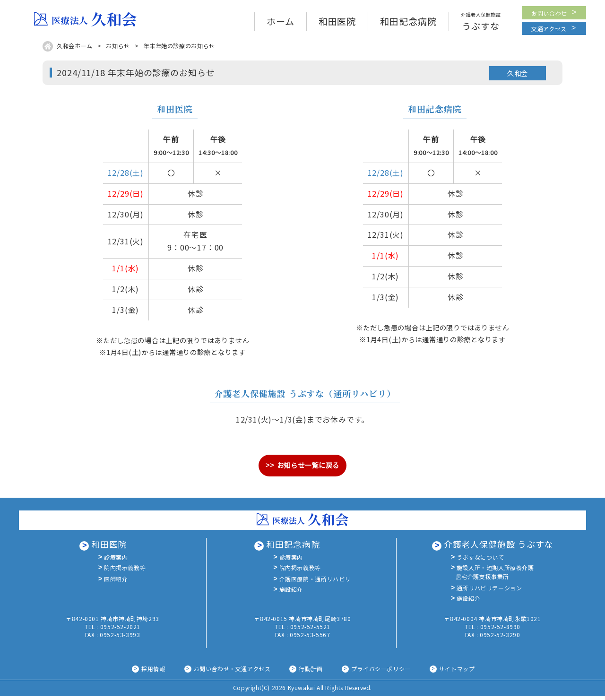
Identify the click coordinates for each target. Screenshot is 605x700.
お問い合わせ (549, 15)
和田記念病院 (293, 548)
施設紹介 (291, 596)
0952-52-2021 (120, 630)
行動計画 (311, 672)
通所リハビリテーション (489, 594)
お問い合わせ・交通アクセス (232, 672)
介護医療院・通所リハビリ (315, 585)
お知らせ (118, 50)
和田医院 (109, 548)
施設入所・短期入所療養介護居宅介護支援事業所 (495, 577)
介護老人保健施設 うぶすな (499, 548)
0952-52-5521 (310, 630)
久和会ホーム (75, 50)
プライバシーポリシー (381, 672)
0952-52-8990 (500, 630)
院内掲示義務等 (125, 573)
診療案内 (116, 561)
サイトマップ (457, 672)
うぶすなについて (480, 561)
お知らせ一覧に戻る (308, 469)
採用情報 (153, 672)
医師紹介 (116, 585)
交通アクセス (549, 32)
